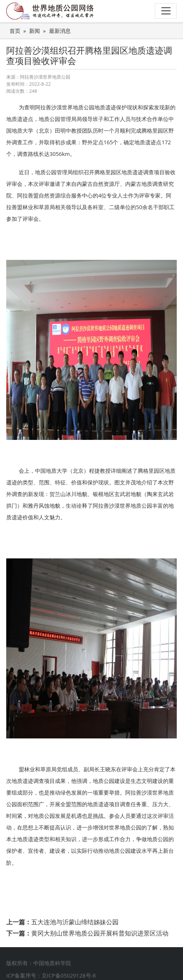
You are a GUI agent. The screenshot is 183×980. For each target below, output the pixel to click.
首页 (15, 31)
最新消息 (60, 31)
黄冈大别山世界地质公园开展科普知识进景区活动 (100, 933)
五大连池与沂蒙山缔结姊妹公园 (75, 922)
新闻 (35, 31)
